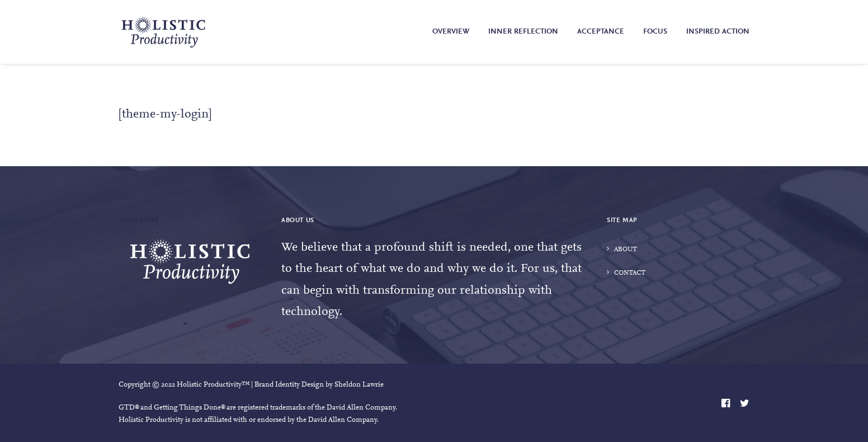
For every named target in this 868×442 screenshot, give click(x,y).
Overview (451, 32)
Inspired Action (718, 32)
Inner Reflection (523, 32)
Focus (655, 32)
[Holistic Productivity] (163, 32)
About (626, 250)
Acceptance (601, 32)
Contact (630, 273)
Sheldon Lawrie (359, 385)
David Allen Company (361, 408)
